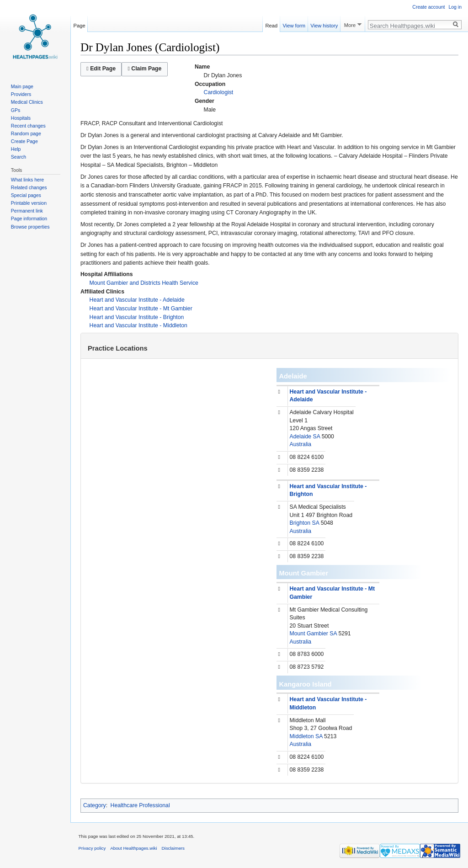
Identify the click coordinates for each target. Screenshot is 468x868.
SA (317, 437)
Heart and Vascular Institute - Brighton (137, 317)
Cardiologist (219, 92)
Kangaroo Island (306, 684)
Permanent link (27, 211)
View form (294, 24)
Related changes (29, 187)
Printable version (29, 203)
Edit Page (101, 69)
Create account (428, 7)
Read (272, 24)
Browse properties (30, 227)
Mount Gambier (304, 573)
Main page (22, 86)
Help (16, 149)
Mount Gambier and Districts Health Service (144, 283)
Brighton (300, 523)
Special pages (26, 195)
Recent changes (28, 126)
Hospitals (21, 118)
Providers (21, 94)
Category (95, 805)
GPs (16, 110)
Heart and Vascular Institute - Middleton (138, 325)
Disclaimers (173, 848)
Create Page (24, 141)
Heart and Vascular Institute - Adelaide (137, 300)
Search (19, 157)
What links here (27, 180)
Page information (29, 218)
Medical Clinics (27, 102)
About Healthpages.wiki (133, 848)
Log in (455, 7)
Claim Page (144, 69)
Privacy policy (92, 848)
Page (80, 24)
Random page (26, 133)
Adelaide (293, 376)
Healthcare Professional (140, 805)
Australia (301, 444)
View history (324, 24)
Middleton (302, 736)
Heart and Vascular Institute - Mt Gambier (141, 309)
